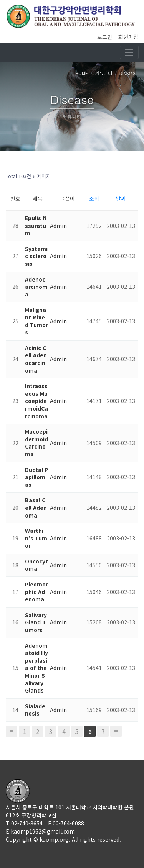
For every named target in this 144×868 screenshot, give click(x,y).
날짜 (121, 198)
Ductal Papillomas (36, 477)
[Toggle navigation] (129, 52)
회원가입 (128, 37)
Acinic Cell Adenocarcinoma (36, 359)
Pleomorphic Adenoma (36, 592)
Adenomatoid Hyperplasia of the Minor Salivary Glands (36, 668)
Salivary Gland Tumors (36, 622)
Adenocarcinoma (36, 287)
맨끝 (116, 731)
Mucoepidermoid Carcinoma (36, 443)
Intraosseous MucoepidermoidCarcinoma (36, 401)
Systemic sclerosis (36, 256)
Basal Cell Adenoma (36, 507)
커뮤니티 (104, 73)
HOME (82, 73)
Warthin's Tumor (36, 538)
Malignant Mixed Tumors (36, 321)
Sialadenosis (35, 710)
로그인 (105, 37)
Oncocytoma (36, 565)
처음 (12, 731)
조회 (94, 198)
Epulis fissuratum (36, 225)
